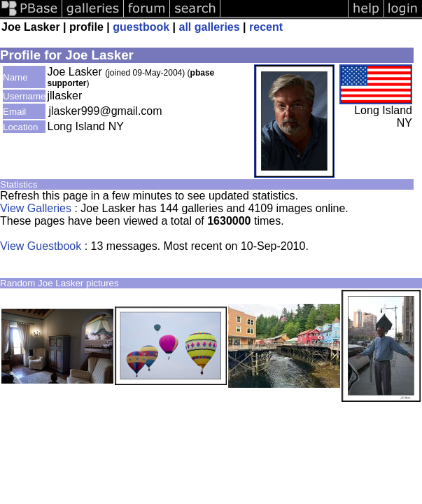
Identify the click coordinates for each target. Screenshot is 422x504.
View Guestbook (41, 246)
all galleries (210, 27)
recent (266, 27)
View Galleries (36, 208)
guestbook (141, 27)
